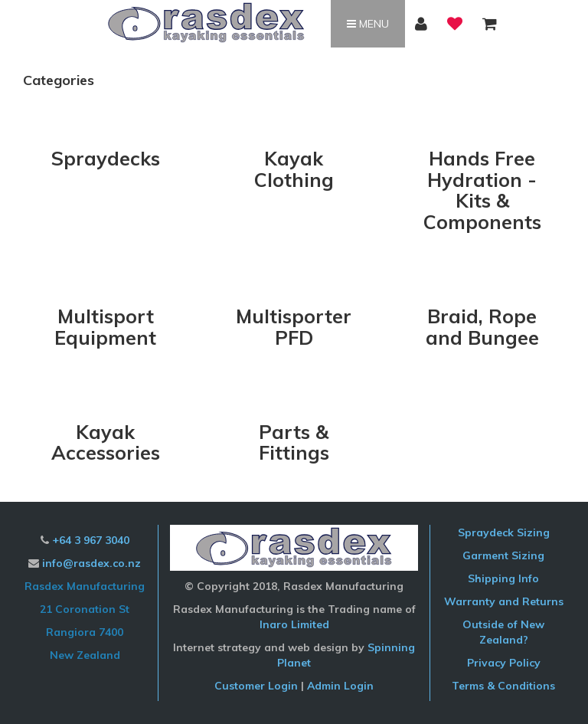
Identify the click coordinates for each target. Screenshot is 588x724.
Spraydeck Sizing (504, 532)
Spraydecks (106, 158)
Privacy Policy (504, 663)
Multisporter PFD (294, 327)
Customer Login (256, 686)
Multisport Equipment (105, 327)
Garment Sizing (503, 555)
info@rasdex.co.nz (91, 563)
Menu (368, 24)
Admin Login (340, 686)
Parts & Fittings (294, 442)
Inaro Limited (294, 624)
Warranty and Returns (504, 601)
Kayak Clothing (294, 169)
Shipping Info (503, 578)
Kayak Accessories (106, 442)
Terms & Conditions (503, 686)
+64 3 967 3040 (91, 540)
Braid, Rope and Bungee (482, 327)
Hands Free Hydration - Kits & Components (482, 190)
